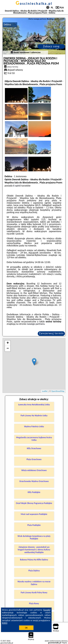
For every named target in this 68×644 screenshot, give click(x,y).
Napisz (65, 643)
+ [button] (8, 343)
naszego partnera (36, 324)
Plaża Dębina (34, 571)
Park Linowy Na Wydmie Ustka (34, 416)
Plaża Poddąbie (34, 525)
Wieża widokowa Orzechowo (34, 470)
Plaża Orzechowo (34, 459)
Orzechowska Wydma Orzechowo (34, 481)
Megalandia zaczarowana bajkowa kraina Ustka (34, 439)
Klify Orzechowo (34, 448)
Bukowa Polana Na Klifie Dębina (34, 560)
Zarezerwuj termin (51, 333)
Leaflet (45, 391)
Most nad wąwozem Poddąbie (34, 514)
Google (47, 610)
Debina (7, 25)
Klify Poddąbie (34, 492)
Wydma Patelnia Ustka (34, 426)
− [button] (8, 349)
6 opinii (17, 186)
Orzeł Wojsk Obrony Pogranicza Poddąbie (34, 503)
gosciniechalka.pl (34, 3)
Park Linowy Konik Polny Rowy (34, 592)
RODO (5, 623)
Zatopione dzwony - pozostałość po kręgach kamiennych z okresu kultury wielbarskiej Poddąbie (34, 550)
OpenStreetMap (58, 391)
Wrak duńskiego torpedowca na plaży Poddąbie (34, 537)
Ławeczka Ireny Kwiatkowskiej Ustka (34, 405)
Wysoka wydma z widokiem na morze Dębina (34, 583)
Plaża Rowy (34, 603)
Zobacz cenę (51, 46)
